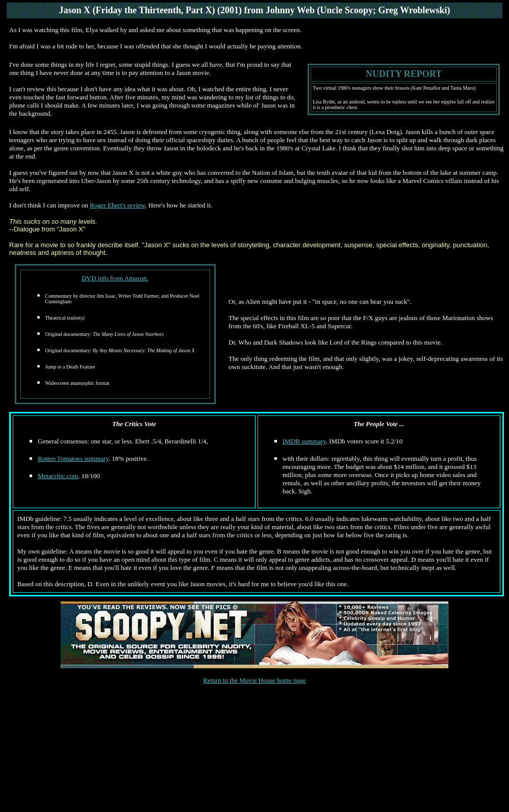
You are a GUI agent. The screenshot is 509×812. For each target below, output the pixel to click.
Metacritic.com (58, 476)
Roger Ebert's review (117, 205)
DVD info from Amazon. (115, 278)
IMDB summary (304, 441)
